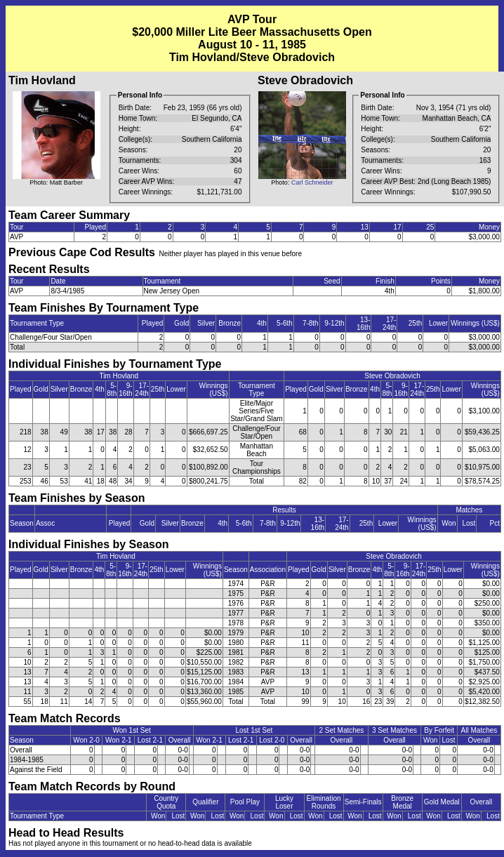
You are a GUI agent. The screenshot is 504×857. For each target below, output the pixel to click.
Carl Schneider (312, 182)
